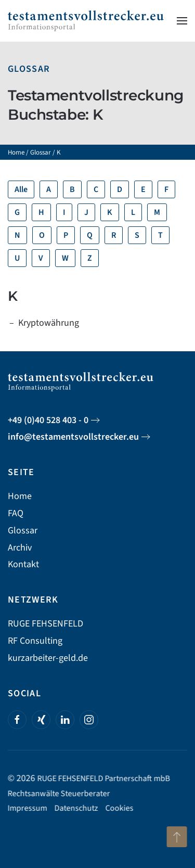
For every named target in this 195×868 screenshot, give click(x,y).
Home (16, 152)
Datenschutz (75, 808)
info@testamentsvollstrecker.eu (73, 437)
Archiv (20, 548)
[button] (182, 21)
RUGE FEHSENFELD (45, 624)
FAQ (16, 513)
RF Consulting (35, 641)
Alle (21, 189)
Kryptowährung (49, 323)
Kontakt (23, 564)
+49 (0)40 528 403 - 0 (48, 420)
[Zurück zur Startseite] (86, 21)
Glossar (29, 69)
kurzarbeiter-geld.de (48, 658)
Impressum (27, 808)
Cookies (119, 808)
